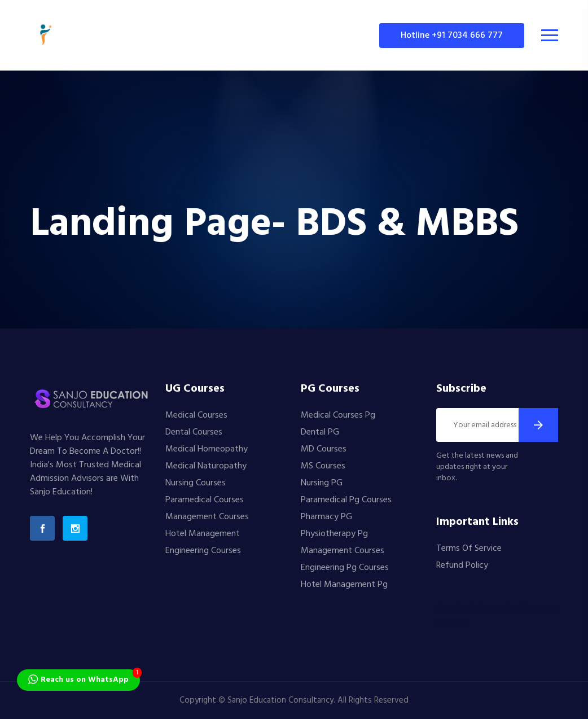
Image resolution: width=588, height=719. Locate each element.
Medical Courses (196, 415)
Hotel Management (203, 534)
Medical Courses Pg (338, 415)
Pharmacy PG (326, 517)
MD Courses (324, 449)
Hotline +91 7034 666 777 (452, 36)
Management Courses (207, 517)
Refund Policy (462, 565)
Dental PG (320, 432)
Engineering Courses (203, 551)
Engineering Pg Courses (345, 568)
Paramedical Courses (205, 500)
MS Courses (323, 466)
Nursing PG (322, 483)
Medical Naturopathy (206, 466)
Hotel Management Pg (344, 585)
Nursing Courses (196, 483)
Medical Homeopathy (207, 449)
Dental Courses (194, 432)
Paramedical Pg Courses (346, 500)
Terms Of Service (469, 549)
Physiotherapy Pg (334, 534)
